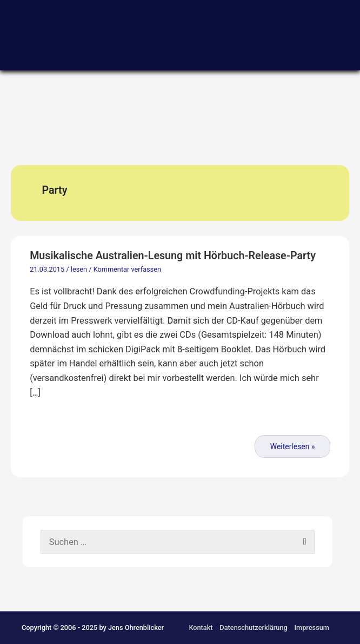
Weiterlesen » (293, 446)
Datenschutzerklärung (253, 627)
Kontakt (201, 627)
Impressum (311, 627)
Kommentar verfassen (127, 269)
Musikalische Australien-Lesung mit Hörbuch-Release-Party (173, 256)
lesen (79, 269)
